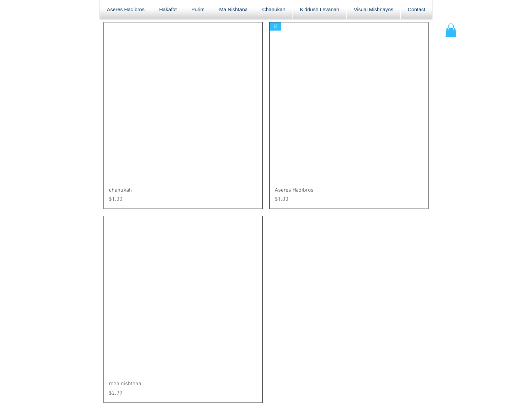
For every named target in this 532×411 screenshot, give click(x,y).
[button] (451, 30)
